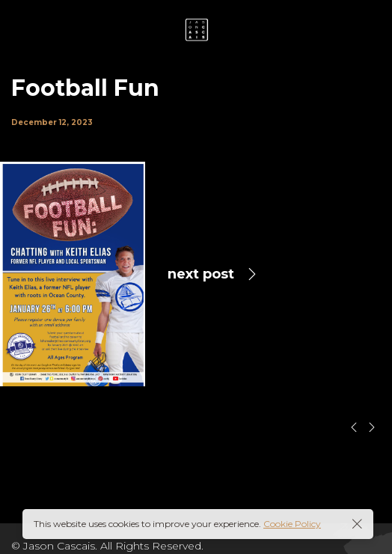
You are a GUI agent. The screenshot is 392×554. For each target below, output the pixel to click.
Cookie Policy (292, 524)
